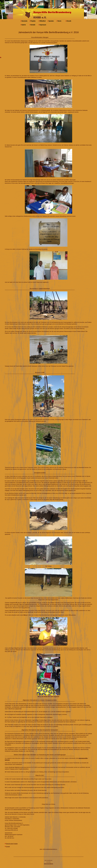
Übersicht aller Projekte (12, 844)
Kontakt (32, 25)
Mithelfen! (42, 21)
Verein (59, 21)
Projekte (33, 21)
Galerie (23, 25)
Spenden (51, 21)
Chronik (68, 21)
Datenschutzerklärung (49, 864)
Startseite (24, 21)
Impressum (42, 25)
